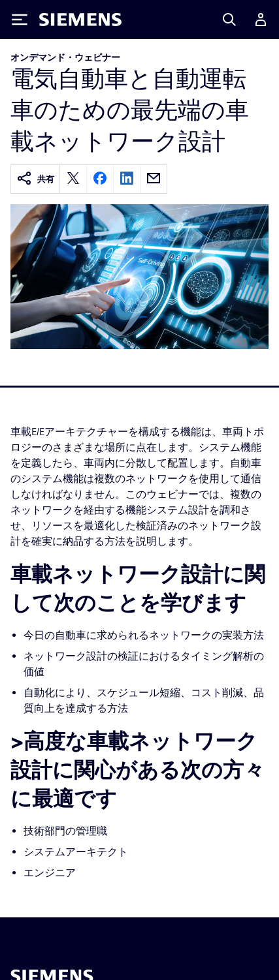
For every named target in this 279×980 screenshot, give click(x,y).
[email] (154, 179)
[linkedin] (127, 179)
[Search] (229, 20)
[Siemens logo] (80, 20)
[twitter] (73, 179)
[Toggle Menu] (20, 20)
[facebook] (100, 179)
